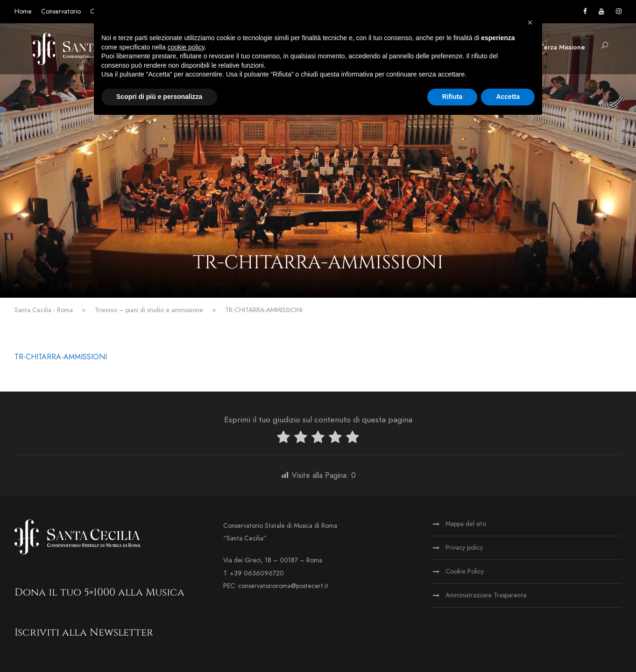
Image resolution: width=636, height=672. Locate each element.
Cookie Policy (465, 571)
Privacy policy (464, 548)
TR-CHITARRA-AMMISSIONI (61, 357)
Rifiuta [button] (452, 97)
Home (23, 11)
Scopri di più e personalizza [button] (159, 97)
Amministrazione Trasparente (486, 595)
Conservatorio (61, 11)
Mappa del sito (466, 524)
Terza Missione (562, 47)
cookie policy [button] (186, 47)
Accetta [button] (508, 97)
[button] (530, 22)
